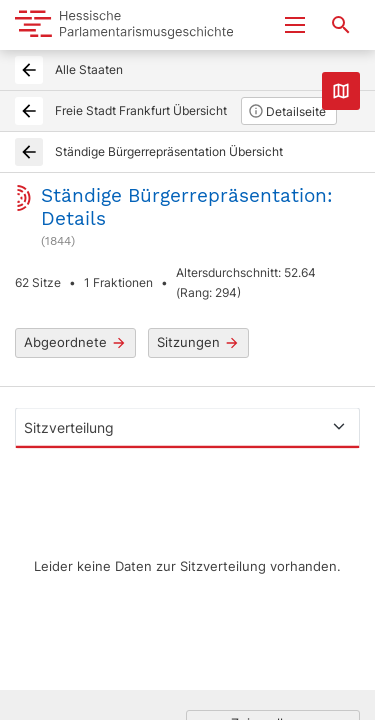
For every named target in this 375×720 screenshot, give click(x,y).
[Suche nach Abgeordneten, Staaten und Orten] (341, 25)
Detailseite (287, 111)
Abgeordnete (75, 342)
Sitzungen (198, 342)
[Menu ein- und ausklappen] (295, 25)
